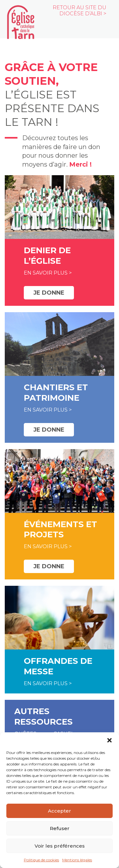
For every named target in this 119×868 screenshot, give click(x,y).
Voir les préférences (60, 846)
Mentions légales (77, 860)
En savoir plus (46, 273)
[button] (109, 740)
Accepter (60, 811)
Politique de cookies (41, 860)
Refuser (60, 828)
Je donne (49, 293)
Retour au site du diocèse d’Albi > (79, 11)
